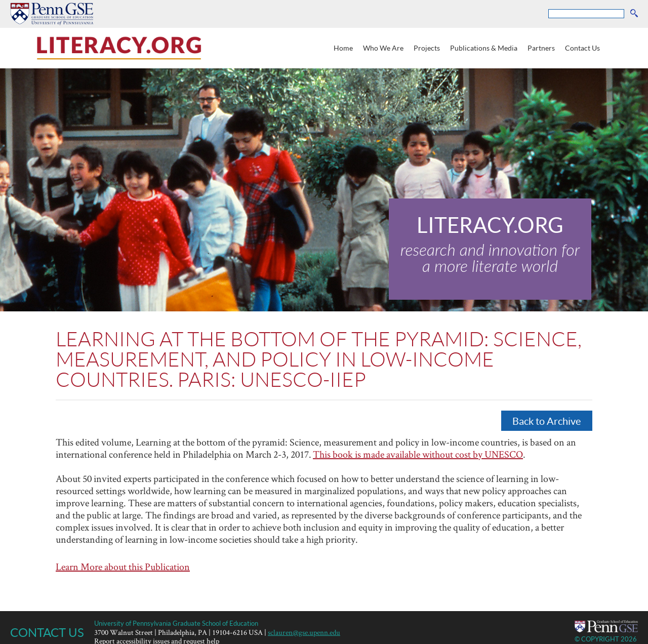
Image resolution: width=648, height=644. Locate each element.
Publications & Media (484, 48)
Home (343, 48)
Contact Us (582, 48)
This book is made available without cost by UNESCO (418, 454)
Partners (541, 48)
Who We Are (383, 48)
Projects (427, 48)
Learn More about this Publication (123, 567)
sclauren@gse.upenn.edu (304, 632)
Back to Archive (546, 421)
